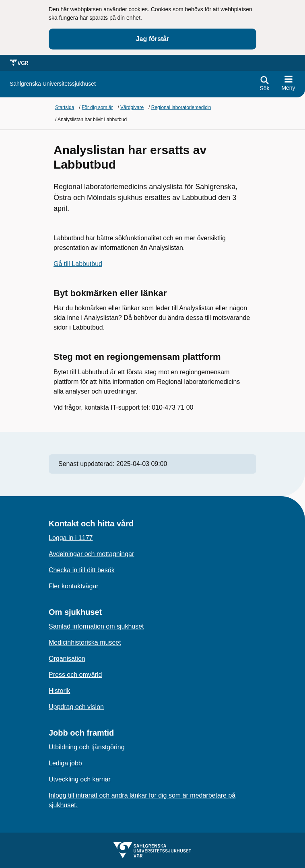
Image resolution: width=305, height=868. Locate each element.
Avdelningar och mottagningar (91, 554)
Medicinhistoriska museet (85, 642)
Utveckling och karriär (80, 779)
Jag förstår (153, 39)
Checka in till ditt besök (82, 570)
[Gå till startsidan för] (53, 84)
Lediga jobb (65, 763)
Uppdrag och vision (76, 707)
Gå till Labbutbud (78, 264)
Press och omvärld (75, 675)
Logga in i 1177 (71, 538)
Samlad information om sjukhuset (96, 626)
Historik (59, 691)
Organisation (67, 659)
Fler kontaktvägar (74, 586)
